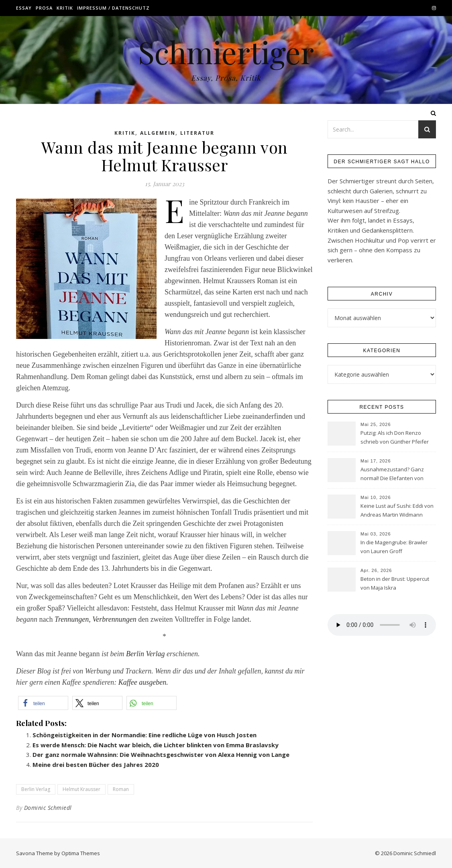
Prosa (44, 8)
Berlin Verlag (146, 654)
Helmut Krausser (81, 789)
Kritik (65, 8)
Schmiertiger (226, 52)
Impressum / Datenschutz (113, 8)
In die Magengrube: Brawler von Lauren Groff (394, 547)
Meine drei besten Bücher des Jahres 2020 (96, 765)
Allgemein (158, 133)
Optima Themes (81, 853)
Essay (24, 8)
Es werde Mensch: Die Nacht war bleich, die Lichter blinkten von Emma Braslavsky (156, 745)
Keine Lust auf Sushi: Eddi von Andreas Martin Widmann (397, 510)
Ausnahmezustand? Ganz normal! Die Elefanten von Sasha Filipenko (392, 475)
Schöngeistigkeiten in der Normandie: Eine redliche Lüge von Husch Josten (145, 735)
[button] (43, 703)
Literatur (197, 133)
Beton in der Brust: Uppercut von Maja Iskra (395, 583)
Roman (121, 789)
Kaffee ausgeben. (143, 682)
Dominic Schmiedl (48, 808)
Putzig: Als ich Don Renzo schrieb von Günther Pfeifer (395, 437)
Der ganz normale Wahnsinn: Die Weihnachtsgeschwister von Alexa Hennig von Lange (161, 754)
